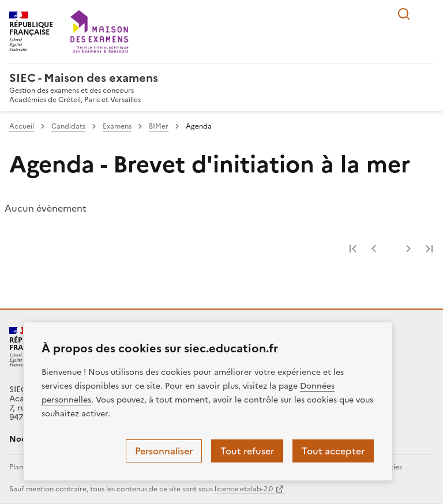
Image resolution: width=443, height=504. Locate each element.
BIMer (159, 126)
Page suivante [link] (408, 249)
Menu (427, 14)
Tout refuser (247, 451)
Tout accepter (333, 451)
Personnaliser (164, 451)
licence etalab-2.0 (244, 489)
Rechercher (404, 14)
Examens (117, 126)
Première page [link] (353, 249)
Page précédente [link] (374, 249)
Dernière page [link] (429, 249)
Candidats (68, 126)
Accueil (22, 126)
